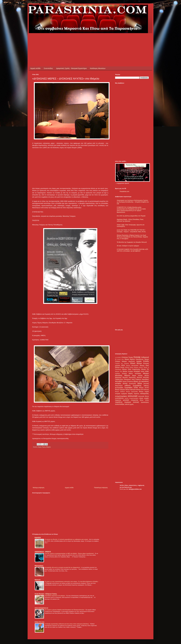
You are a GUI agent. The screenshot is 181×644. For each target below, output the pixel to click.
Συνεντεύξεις (48, 68)
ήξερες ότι (137, 381)
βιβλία (140, 383)
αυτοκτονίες (133, 384)
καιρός (130, 393)
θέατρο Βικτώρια (131, 390)
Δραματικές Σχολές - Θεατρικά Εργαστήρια (71, 68)
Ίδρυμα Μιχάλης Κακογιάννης (134, 359)
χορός (132, 404)
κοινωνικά (133, 396)
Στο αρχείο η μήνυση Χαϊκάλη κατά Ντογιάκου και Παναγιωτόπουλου (65, 610)
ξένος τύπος (144, 400)
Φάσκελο (38, 580)
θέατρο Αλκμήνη (120, 390)
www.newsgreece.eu (41, 608)
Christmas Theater (127, 357)
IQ (116, 359)
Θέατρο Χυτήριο (128, 371)
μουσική (126, 400)
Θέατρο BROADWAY (132, 366)
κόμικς (141, 398)
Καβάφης (118, 374)
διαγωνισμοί (119, 386)
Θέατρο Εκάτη (129, 367)
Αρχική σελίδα (35, 68)
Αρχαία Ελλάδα (143, 361)
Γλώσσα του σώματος (122, 363)
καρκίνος (137, 394)
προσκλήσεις (145, 402)
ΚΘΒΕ (147, 371)
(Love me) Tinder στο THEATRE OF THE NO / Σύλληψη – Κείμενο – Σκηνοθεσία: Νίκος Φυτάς (131, 231)
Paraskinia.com (124, 191)
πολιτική (136, 402)
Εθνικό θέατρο (136, 363)
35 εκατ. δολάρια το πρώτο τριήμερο (128, 246)
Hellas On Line (39, 622)
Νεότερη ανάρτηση (38, 488)
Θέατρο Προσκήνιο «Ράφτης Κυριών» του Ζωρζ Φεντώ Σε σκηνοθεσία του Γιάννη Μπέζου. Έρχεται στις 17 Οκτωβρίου (132, 237)
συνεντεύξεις (120, 404)
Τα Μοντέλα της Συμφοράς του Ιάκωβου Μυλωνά (132, 242)
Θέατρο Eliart (144, 366)
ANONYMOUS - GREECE (43, 552)
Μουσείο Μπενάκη (143, 377)
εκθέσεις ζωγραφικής (133, 386)
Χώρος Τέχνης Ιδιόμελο (44, 447)
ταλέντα (127, 404)
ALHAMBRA (118, 357)
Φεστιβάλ (118, 381)
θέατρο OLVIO (144, 388)
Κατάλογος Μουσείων (98, 68)
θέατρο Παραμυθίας (132, 392)
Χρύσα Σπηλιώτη (128, 381)
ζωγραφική (128, 387)
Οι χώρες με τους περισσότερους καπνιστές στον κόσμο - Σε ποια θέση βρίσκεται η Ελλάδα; (72, 582)
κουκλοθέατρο (119, 398)
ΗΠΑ (123, 365)
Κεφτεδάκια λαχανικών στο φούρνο (55, 596)
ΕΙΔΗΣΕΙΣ (38, 538)
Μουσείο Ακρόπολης (129, 377)
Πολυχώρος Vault (129, 379)
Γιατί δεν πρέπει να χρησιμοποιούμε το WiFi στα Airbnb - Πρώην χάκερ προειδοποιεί (69, 553)
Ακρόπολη (132, 361)
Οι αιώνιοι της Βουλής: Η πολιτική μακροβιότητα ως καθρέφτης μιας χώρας (67, 539)
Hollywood (145, 357)
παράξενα (119, 402)
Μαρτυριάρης (39, 566)
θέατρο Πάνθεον (120, 392)
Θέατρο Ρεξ (118, 371)
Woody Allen (120, 359)
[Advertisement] (74, 38)
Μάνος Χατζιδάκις (135, 374)
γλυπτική (146, 384)
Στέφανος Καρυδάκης (142, 379)
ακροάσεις (145, 381)
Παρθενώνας (119, 379)
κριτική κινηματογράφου (132, 398)
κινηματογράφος (121, 396)
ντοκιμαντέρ (135, 400)
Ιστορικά (137, 371)
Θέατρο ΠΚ (145, 369)
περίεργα (128, 402)
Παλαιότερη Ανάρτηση (101, 488)
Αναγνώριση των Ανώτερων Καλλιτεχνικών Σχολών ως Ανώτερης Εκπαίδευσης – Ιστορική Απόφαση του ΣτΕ (133, 202)
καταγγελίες (145, 393)
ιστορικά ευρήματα (121, 394)
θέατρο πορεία (144, 392)
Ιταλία (142, 371)
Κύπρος (124, 374)
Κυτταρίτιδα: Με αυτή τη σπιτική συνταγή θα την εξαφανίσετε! (63, 567)
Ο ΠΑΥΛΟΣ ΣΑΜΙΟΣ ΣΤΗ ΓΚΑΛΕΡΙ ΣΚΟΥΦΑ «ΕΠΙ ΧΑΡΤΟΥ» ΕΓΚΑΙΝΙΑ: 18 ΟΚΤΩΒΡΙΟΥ (132, 250)
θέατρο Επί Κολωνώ (143, 390)
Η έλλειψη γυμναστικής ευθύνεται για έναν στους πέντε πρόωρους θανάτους (67, 624)
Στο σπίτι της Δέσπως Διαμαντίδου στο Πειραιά (131, 216)
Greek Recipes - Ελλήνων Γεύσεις (46, 594)
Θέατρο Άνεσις (120, 367)
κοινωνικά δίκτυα (144, 396)
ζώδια (136, 387)
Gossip (137, 357)
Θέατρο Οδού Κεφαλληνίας (131, 369)
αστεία (125, 383)
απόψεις (118, 383)
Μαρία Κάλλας (137, 376)
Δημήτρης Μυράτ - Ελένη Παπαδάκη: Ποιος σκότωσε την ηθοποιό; (130, 220)
